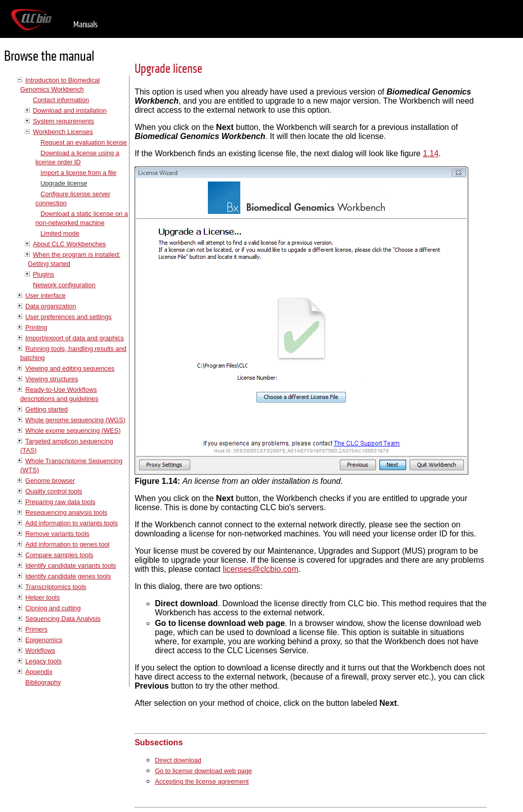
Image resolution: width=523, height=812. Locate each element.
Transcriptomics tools (56, 587)
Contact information (61, 100)
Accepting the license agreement (202, 781)
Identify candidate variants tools (71, 566)
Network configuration (64, 285)
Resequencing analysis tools (66, 512)
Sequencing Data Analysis (63, 619)
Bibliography (43, 682)
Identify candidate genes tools (68, 576)
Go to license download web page (203, 771)
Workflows (40, 650)
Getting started (47, 409)
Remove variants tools (57, 534)
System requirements (63, 121)
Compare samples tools (59, 555)
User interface (46, 296)
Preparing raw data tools (60, 502)
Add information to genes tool (67, 544)
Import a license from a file (78, 173)
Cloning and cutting (53, 608)
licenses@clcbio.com (260, 569)
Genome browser (50, 481)
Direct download (178, 760)
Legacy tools (43, 661)
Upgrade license (64, 183)
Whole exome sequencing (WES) (73, 431)
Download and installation (70, 110)
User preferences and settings (69, 317)
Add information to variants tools (72, 523)
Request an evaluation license (84, 142)
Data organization (51, 306)
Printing (36, 327)
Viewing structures (52, 379)
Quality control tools (54, 491)
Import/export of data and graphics (75, 338)
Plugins (43, 274)
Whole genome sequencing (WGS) (75, 420)
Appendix (39, 672)
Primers (36, 629)
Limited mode (60, 233)
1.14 (431, 153)
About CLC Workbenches (69, 244)
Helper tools (42, 597)
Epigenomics (44, 640)
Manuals (85, 25)
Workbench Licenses (63, 132)
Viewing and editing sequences (70, 368)
